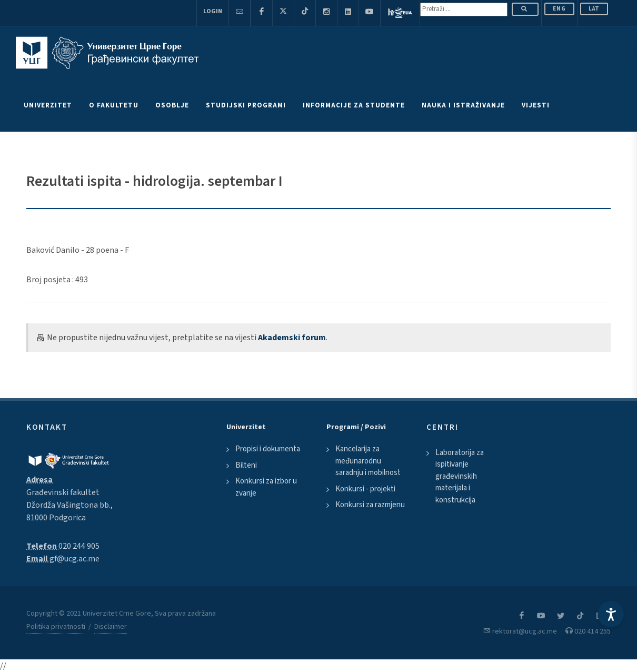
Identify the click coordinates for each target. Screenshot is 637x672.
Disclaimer (111, 627)
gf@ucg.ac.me (74, 559)
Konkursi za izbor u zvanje (266, 487)
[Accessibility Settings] (611, 614)
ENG (559, 9)
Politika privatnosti (56, 627)
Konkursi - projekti (365, 489)
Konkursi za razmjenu (370, 505)
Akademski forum (292, 338)
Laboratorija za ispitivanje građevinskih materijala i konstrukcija (460, 476)
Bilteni (246, 465)
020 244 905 (79, 546)
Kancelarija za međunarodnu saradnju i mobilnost (368, 461)
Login (213, 11)
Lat (594, 9)
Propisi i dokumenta (268, 449)
